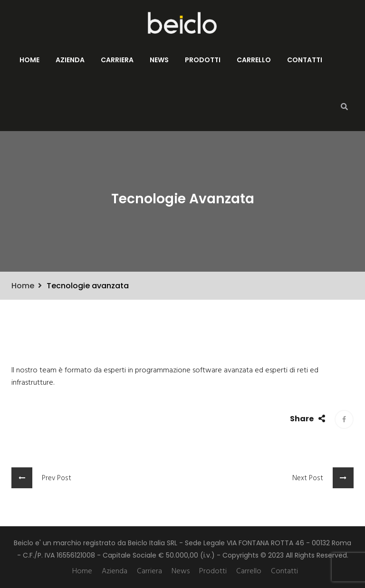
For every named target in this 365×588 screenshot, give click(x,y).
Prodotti (203, 60)
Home (29, 60)
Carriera (117, 60)
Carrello (254, 60)
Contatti (305, 60)
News (159, 60)
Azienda (70, 60)
